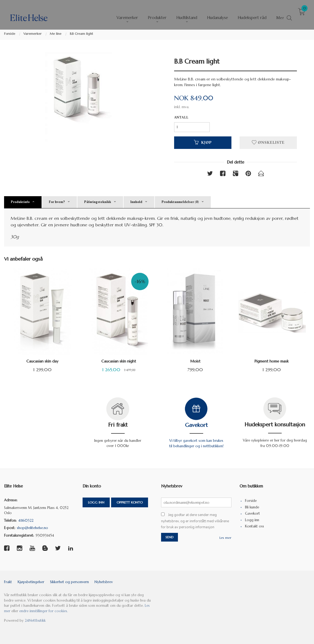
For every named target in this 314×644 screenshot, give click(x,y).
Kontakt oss (255, 526)
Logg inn (96, 502)
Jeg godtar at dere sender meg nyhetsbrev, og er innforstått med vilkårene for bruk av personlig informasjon (195, 521)
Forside (251, 501)
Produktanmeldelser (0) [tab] (180, 202)
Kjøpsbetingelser (31, 582)
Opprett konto (130, 502)
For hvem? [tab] (57, 202)
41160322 (26, 520)
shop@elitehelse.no (32, 528)
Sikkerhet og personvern (69, 582)
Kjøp (203, 143)
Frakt (8, 582)
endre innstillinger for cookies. (44, 611)
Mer (280, 14)
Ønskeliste (268, 143)
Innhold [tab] (136, 202)
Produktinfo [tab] (20, 202)
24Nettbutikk (35, 620)
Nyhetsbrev (104, 582)
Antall (181, 118)
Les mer (225, 538)
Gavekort (196, 425)
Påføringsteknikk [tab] (98, 202)
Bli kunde (252, 507)
